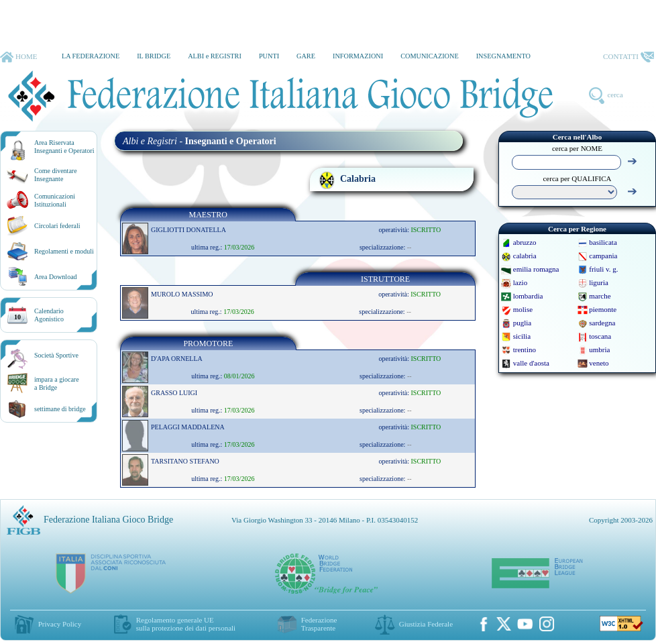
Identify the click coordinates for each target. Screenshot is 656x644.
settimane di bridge (60, 409)
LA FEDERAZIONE (91, 56)
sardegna (602, 323)
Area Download (56, 277)
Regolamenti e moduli (64, 251)
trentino (525, 350)
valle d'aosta (531, 363)
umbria (599, 350)
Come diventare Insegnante (56, 175)
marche (600, 296)
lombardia (528, 296)
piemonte (603, 309)
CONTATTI (628, 57)
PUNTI (269, 56)
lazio (520, 282)
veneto (599, 363)
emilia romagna (536, 269)
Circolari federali (57, 226)
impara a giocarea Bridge (57, 383)
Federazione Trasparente (319, 624)
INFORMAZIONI (358, 56)
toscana (600, 336)
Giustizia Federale (426, 624)
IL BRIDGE (154, 56)
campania (603, 256)
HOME (18, 57)
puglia (523, 323)
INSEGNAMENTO (503, 56)
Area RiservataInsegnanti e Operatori (64, 147)
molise (523, 309)
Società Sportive (56, 355)
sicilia (522, 336)
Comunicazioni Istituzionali (55, 200)
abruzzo (525, 242)
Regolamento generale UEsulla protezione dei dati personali (186, 624)
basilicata (603, 242)
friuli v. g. (603, 269)
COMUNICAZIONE (430, 56)
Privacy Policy (60, 624)
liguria (599, 282)
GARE (306, 56)
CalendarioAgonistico (49, 315)
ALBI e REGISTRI (215, 56)
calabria (525, 256)
